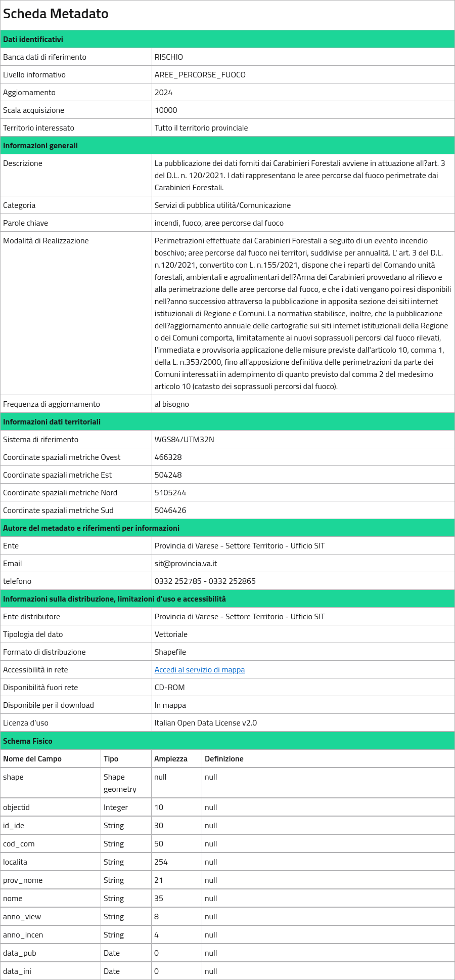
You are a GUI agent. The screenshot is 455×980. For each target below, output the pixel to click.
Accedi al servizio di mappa (200, 669)
